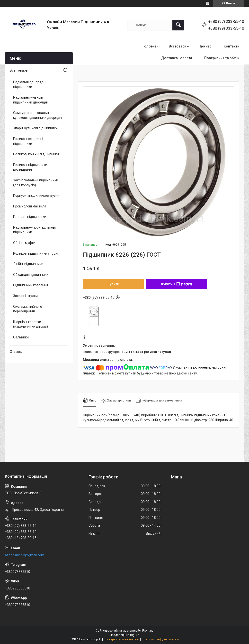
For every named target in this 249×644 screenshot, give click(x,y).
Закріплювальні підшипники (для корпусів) (36, 183)
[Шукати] (178, 25)
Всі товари (178, 46)
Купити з (177, 284)
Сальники (21, 337)
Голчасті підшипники (30, 217)
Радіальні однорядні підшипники (30, 84)
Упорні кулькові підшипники (35, 128)
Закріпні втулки (25, 296)
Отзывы (16, 352)
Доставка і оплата (177, 58)
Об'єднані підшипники (31, 275)
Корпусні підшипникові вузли (36, 196)
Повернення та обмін (222, 58)
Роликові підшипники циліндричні (30, 167)
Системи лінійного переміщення (28, 309)
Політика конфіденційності (160, 639)
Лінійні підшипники (28, 264)
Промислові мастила (30, 206)
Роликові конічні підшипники (36, 154)
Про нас (205, 46)
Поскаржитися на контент (121, 639)
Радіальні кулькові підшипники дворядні (30, 100)
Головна (150, 46)
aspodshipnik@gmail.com (25, 555)
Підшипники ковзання (31, 285)
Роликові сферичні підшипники (28, 141)
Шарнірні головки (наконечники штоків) (31, 324)
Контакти (231, 46)
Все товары (19, 70)
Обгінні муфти (24, 243)
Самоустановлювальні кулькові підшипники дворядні (38, 115)
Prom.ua (148, 631)
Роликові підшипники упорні (36, 253)
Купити (113, 284)
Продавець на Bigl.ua (125, 635)
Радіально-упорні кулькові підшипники (34, 230)
